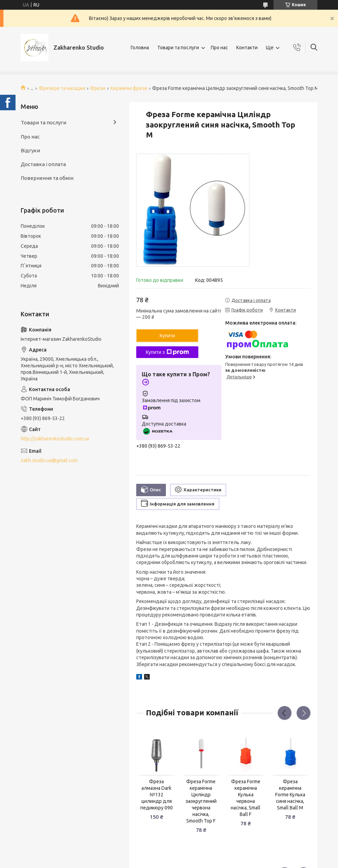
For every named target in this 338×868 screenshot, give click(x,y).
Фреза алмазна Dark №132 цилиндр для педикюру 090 (157, 795)
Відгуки (30, 150)
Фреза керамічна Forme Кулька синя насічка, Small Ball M (290, 795)
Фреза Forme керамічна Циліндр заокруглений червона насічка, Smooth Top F (201, 801)
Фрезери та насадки (62, 88)
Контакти (247, 48)
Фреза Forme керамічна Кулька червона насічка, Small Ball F (246, 798)
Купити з (167, 352)
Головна (140, 48)
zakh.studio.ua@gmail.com (49, 460)
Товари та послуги (178, 48)
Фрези (98, 88)
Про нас (219, 48)
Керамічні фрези (129, 88)
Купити (167, 336)
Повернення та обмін (47, 178)
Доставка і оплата (43, 164)
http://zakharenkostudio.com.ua (55, 439)
